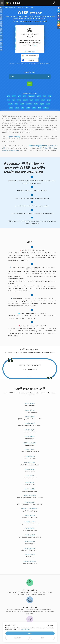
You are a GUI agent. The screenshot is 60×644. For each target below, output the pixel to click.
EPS (23, 108)
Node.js (12, 150)
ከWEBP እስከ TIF (30, 482)
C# (41, 148)
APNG (25, 100)
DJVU (42, 104)
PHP (51, 148)
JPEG (14, 96)
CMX (34, 108)
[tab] (28, 376)
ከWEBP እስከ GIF (30, 449)
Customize (17, 638)
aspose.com (27, 21)
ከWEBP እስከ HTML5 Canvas (30, 509)
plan (35, 45)
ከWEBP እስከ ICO (30, 555)
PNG (19, 100)
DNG (48, 104)
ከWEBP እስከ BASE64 (30, 561)
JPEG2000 (31, 96)
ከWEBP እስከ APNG (30, 463)
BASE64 (46, 108)
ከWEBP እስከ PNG (30, 456)
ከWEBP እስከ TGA (30, 489)
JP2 (19, 96)
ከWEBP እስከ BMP (30, 469)
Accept (30, 633)
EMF (37, 100)
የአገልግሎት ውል (35, 64)
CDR (28, 108)
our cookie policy (25, 630)
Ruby (18, 150)
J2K (24, 96)
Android (5, 150)
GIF (14, 100)
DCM (36, 104)
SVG (16, 104)
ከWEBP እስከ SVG (30, 515)
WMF (49, 100)
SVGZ (22, 104)
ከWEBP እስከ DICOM (30, 495)
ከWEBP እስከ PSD (30, 410)
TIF (9, 100)
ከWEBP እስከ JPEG (30, 423)
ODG (11, 108)
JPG (8, 96)
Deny (43, 638)
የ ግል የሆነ (41, 64)
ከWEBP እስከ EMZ (30, 535)
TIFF (50, 96)
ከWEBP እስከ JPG (30, 417)
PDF (30, 76)
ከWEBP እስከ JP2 (30, 430)
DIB (44, 96)
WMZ (10, 104)
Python (45, 148)
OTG (17, 108)
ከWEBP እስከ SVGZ (30, 522)
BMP (39, 96)
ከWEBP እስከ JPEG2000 (30, 443)
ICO (39, 108)
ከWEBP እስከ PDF (30, 403)
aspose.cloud (41, 21)
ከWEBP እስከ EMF (30, 528)
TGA (32, 100)
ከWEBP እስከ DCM (30, 502)
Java (55, 148)
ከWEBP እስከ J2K (30, 436)
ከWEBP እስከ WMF (30, 541)
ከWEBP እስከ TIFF (30, 476)
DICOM (29, 104)
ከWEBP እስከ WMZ (30, 548)
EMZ (43, 100)
